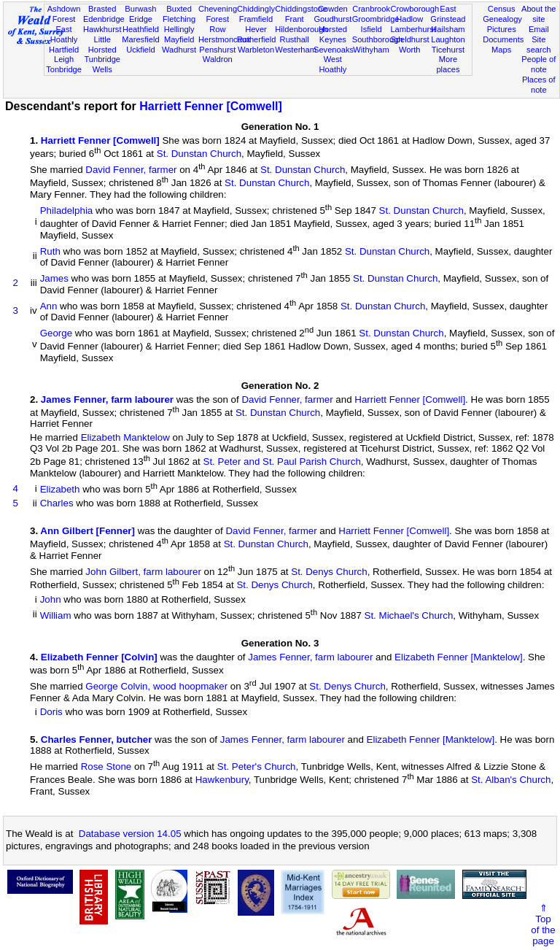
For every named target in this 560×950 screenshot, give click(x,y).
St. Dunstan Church (199, 154)
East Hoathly (64, 34)
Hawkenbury (222, 780)
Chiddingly (256, 9)
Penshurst (217, 50)
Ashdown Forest (64, 14)
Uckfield (141, 50)
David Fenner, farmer (131, 170)
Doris (51, 712)
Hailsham (448, 29)
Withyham (371, 50)
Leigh (64, 59)
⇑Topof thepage (543, 924)
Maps (501, 50)
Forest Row (218, 24)
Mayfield (179, 39)
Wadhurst (179, 50)
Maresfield (140, 39)
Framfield (256, 19)
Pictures (502, 29)
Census (502, 9)
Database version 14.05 (130, 834)
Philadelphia (67, 211)
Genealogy (502, 19)
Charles (57, 503)
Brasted (102, 9)
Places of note (539, 85)
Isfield (372, 29)
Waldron (218, 59)
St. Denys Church (329, 572)
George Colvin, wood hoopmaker (156, 687)
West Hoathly (333, 64)
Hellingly (179, 29)
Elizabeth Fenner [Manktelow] (459, 657)
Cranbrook (371, 9)
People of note (538, 64)
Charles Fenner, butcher (97, 739)
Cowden (333, 9)
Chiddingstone (301, 9)
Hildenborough (301, 29)
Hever (256, 29)
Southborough (378, 39)
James (54, 279)
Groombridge (376, 19)
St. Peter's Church (257, 766)
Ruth (50, 251)
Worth (409, 50)
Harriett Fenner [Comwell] (211, 106)
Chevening (218, 9)
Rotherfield (257, 39)
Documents (503, 39)
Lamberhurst (413, 29)
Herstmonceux (225, 39)
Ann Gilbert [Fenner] (87, 531)
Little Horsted (102, 45)
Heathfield (141, 29)
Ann (49, 306)
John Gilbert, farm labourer (143, 572)
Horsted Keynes (333, 34)
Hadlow (409, 19)
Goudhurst (332, 19)
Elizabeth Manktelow (125, 437)
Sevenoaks (334, 50)
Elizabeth (60, 489)
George (56, 333)
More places (448, 64)
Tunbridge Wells (102, 64)
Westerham (296, 50)
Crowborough (415, 9)
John (51, 599)
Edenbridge (104, 19)
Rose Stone (106, 766)
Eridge (141, 19)
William (56, 615)
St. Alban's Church (511, 780)
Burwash (140, 9)
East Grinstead (448, 14)
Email (539, 29)
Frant (295, 19)
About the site (539, 14)
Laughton (448, 39)
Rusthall (295, 39)
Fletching (179, 19)
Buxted (179, 9)
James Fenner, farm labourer (107, 399)
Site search (538, 45)
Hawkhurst (102, 29)
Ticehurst (448, 50)
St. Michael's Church (409, 615)
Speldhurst (409, 39)
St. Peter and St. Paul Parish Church (282, 462)
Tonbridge (64, 69)
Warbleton (256, 50)
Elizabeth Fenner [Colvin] (99, 657)
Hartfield (64, 50)
